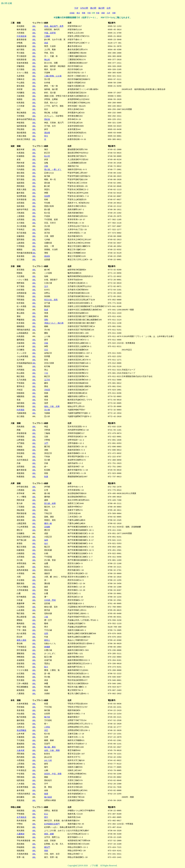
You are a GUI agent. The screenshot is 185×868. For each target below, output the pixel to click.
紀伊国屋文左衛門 (52, 824)
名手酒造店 (21, 817)
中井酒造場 (21, 36)
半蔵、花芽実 (50, 33)
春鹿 (46, 794)
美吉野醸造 (21, 730)
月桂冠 (47, 390)
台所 (109, 8)
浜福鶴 (47, 527)
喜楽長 (47, 256)
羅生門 (47, 847)
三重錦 (47, 36)
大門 (46, 443)
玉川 (46, 286)
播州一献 (48, 523)
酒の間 (93, 8)
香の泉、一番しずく (53, 169)
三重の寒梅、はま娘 (53, 76)
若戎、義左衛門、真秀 (54, 26)
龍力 (46, 667)
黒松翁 (47, 119)
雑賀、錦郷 (49, 834)
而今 (46, 136)
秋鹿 (46, 477)
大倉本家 (20, 750)
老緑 (46, 43)
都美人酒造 (21, 640)
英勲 (46, 320)
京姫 (46, 343)
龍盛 (46, 310)
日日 (46, 350)
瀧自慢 (47, 133)
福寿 (46, 540)
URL (34, 26)
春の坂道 (48, 797)
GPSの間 (84, 8)
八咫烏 (47, 727)
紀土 (46, 814)
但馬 (46, 633)
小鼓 (46, 617)
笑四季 (47, 196)
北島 (46, 166)
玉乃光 (47, 380)
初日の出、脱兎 (51, 300)
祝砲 (46, 851)
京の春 (47, 410)
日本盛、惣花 (50, 600)
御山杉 (47, 60)
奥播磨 (47, 647)
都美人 (47, 640)
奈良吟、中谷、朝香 (53, 774)
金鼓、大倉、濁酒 (52, 750)
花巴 (46, 730)
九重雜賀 (20, 834)
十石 (46, 373)
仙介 (46, 543)
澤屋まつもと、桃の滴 (54, 323)
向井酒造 (20, 410)
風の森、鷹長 (50, 747)
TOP (76, 8)
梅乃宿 (47, 717)
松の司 (47, 156)
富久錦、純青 (50, 503)
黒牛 (46, 817)
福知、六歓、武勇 (52, 406)
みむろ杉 (48, 760)
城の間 (101, 8)
